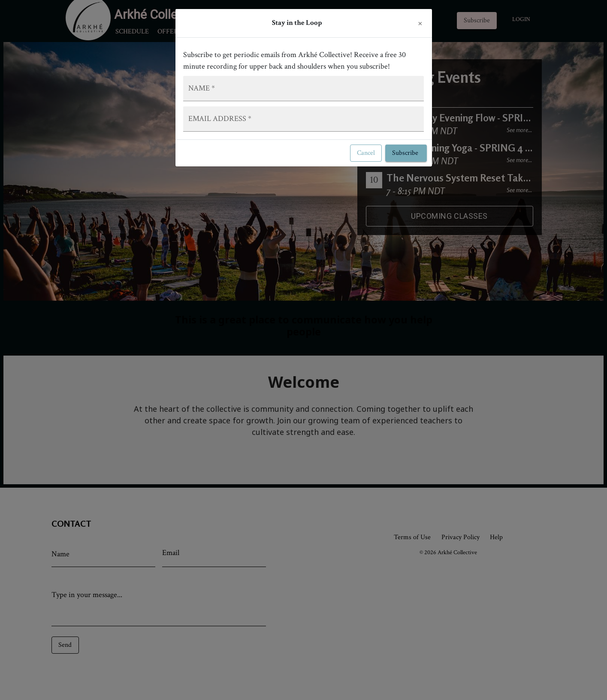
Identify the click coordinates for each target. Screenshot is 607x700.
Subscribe (406, 153)
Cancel (366, 153)
